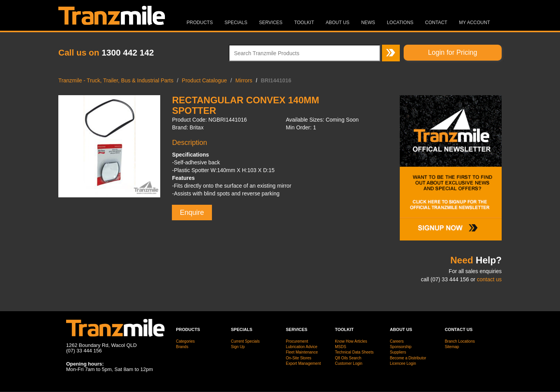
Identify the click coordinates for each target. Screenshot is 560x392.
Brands (182, 347)
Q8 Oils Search (348, 358)
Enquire (192, 213)
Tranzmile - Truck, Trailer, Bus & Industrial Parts (116, 80)
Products (200, 23)
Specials (236, 23)
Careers (397, 341)
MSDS (340, 347)
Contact (436, 23)
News (368, 23)
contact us (489, 279)
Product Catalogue (205, 80)
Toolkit (304, 23)
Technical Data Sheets (354, 352)
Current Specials (245, 341)
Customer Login (349, 363)
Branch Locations (460, 341)
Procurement (297, 341)
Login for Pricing (453, 52)
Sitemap (452, 347)
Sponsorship (401, 347)
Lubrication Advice (302, 347)
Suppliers (398, 352)
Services (271, 23)
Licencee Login (403, 363)
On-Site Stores (299, 358)
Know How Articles (351, 341)
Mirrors (244, 80)
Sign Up (238, 347)
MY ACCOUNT (474, 23)
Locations (400, 23)
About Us (338, 23)
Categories (185, 341)
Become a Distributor (408, 358)
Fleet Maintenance (302, 352)
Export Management (303, 363)
